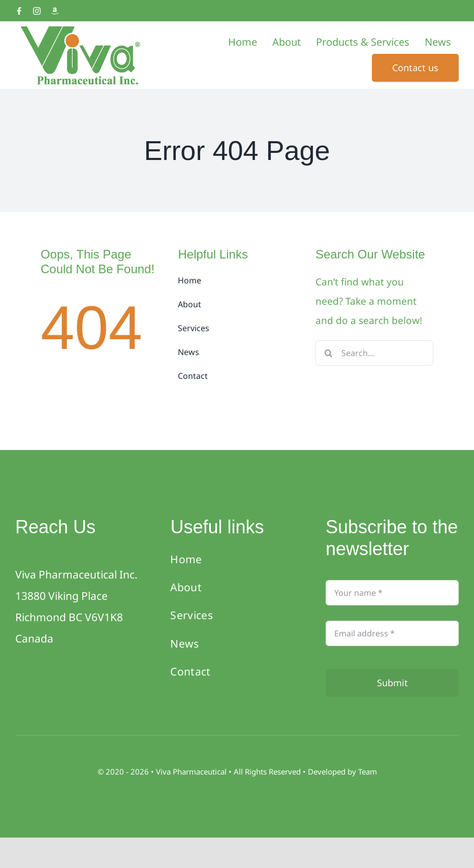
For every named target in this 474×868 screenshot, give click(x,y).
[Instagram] (37, 11)
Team (368, 771)
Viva (164, 771)
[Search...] (374, 353)
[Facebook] (19, 11)
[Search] (328, 353)
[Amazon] (55, 11)
